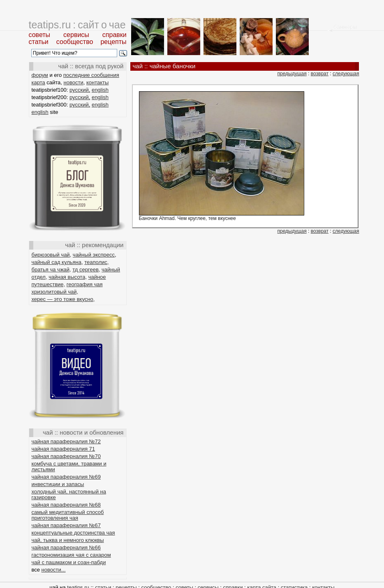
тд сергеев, (86, 270)
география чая (85, 284)
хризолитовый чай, (55, 292)
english (100, 90)
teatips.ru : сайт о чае (77, 25)
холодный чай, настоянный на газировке (69, 494)
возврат (320, 74)
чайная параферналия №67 (66, 525)
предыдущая (292, 74)
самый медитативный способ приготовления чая (68, 515)
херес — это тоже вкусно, (63, 299)
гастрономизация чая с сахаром (71, 555)
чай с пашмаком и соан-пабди (69, 562)
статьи (39, 42)
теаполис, (96, 262)
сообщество (75, 42)
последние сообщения (91, 75)
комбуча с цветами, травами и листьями (69, 466)
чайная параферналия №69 (66, 477)
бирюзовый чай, (52, 255)
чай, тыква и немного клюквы (68, 540)
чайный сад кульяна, (57, 262)
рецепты (113, 42)
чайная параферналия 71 (64, 449)
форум (40, 75)
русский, (80, 90)
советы (40, 35)
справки (115, 35)
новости (74, 82)
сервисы (76, 35)
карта (38, 82)
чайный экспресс (94, 255)
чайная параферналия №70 (66, 456)
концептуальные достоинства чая (73, 533)
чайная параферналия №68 (66, 505)
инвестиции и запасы (58, 484)
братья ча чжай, (51, 270)
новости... (54, 570)
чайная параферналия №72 (66, 441)
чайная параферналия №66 (66, 547)
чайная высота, (68, 277)
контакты (97, 82)
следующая (346, 74)
